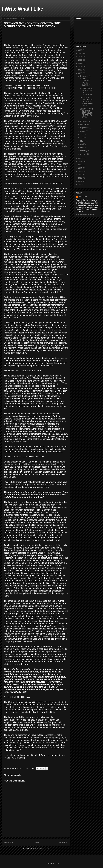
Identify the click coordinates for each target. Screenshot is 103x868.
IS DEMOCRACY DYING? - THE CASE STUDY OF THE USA (86, 91)
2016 (80, 165)
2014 (80, 171)
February (84, 151)
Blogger (57, 863)
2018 (80, 158)
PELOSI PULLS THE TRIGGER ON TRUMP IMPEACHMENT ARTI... (86, 102)
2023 (80, 60)
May (82, 141)
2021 (80, 67)
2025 (80, 53)
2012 (80, 178)
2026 (80, 50)
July (82, 134)
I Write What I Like (23, 9)
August (83, 131)
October (83, 124)
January (83, 154)
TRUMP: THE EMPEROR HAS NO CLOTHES (85, 82)
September (85, 128)
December (84, 76)
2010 (80, 184)
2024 (80, 57)
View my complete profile (85, 214)
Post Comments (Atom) (41, 849)
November (84, 121)
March (83, 147)
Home (36, 842)
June (82, 138)
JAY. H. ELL (83, 197)
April (82, 144)
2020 (80, 70)
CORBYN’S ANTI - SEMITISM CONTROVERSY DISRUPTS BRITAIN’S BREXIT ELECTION (32, 25)
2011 (80, 181)
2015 (80, 168)
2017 (80, 161)
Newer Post (9, 842)
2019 (80, 73)
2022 (80, 63)
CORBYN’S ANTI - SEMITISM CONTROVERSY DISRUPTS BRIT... (87, 113)
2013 (80, 175)
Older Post (64, 842)
